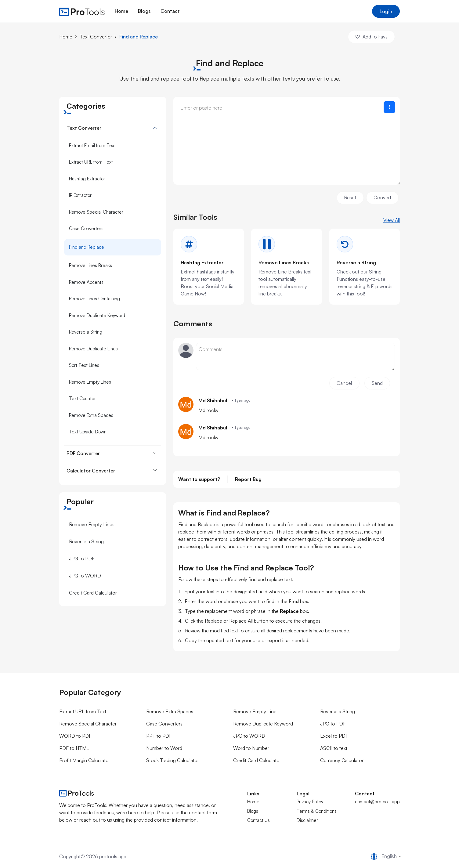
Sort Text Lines (84, 365)
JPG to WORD (85, 575)
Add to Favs (371, 37)
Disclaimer (307, 821)
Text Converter (96, 37)
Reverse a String (86, 332)
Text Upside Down (88, 431)
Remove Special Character (96, 212)
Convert (382, 197)
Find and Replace (139, 37)
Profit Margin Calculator (85, 761)
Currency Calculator (342, 761)
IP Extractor (80, 195)
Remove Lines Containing (94, 298)
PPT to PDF (159, 736)
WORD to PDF (75, 736)
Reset (349, 197)
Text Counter (82, 398)
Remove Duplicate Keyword (97, 315)
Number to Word (164, 749)
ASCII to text (334, 749)
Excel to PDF (334, 736)
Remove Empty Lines (90, 382)
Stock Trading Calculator (173, 761)
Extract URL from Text (91, 162)
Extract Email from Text (92, 145)
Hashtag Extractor (87, 178)
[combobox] (389, 857)
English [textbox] (389, 856)
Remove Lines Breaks (90, 265)
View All (392, 220)
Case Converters (86, 228)
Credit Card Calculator (93, 592)
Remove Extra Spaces (91, 415)
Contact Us (258, 821)
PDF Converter (83, 453)
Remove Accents (86, 282)
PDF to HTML (74, 749)
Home (121, 11)
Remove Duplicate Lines (93, 348)
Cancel (343, 384)
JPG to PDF (82, 558)
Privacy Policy (310, 802)
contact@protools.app (377, 802)
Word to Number (251, 749)
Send (377, 384)
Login (386, 11)
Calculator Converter (91, 470)
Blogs (144, 11)
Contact (170, 11)
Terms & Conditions (317, 811)
